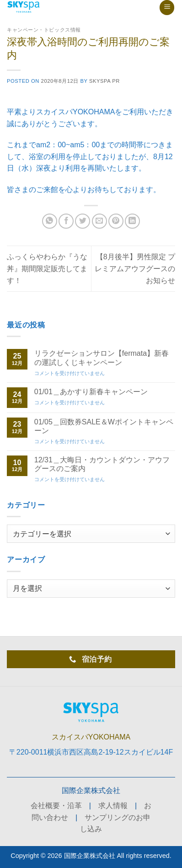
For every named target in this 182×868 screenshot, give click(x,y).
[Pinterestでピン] (116, 221)
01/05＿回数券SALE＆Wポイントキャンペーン (104, 426)
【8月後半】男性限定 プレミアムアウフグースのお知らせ (135, 268)
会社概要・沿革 (56, 806)
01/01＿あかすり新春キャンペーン (91, 392)
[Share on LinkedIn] (132, 221)
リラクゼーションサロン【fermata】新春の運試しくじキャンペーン (102, 358)
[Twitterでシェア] (83, 221)
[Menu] (167, 8)
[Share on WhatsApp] (50, 221)
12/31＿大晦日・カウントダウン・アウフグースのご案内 (102, 464)
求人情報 (113, 806)
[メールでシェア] (99, 221)
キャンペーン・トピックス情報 (44, 30)
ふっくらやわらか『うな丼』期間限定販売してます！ (47, 268)
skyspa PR (104, 81)
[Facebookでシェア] (66, 221)
